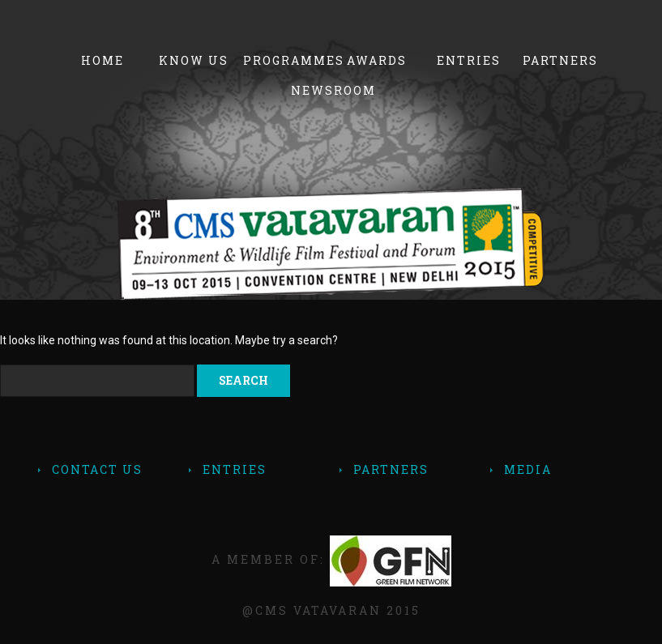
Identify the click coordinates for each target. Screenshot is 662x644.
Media (528, 469)
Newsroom (333, 90)
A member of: (331, 559)
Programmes (286, 60)
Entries (469, 60)
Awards (377, 60)
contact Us (97, 469)
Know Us (194, 60)
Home (103, 60)
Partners (560, 60)
